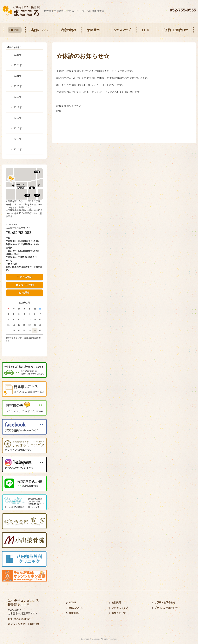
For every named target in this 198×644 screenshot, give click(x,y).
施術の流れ (75, 613)
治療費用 (93, 30)
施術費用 (116, 603)
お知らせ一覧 (119, 613)
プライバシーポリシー (166, 608)
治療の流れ (68, 30)
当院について (40, 30)
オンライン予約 (25, 285)
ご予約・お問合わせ (175, 30)
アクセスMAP (25, 277)
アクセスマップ (121, 30)
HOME (15, 30)
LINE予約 (25, 293)
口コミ (146, 30)
